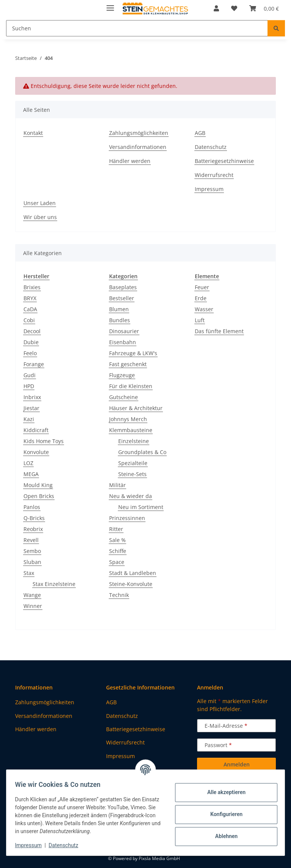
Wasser (204, 309)
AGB (200, 133)
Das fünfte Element (219, 331)
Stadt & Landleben (133, 573)
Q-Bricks (34, 518)
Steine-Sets (132, 474)
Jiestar (31, 408)
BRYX (30, 298)
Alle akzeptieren (223, 792)
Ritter (116, 529)
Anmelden (237, 764)
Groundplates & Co (142, 452)
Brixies (32, 287)
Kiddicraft (36, 430)
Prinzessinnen (127, 518)
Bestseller (122, 298)
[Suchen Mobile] (137, 28)
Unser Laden (40, 203)
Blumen (119, 309)
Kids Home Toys (44, 441)
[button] (216, 8)
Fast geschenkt (128, 364)
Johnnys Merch (128, 419)
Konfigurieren (223, 814)
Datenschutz (67, 845)
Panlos (32, 507)
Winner (33, 606)
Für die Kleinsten (131, 386)
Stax (29, 573)
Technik (119, 595)
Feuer (202, 287)
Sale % (117, 540)
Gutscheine (124, 397)
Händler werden (130, 161)
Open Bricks (39, 496)
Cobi (29, 320)
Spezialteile (133, 463)
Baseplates (123, 287)
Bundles (120, 320)
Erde (201, 298)
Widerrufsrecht (214, 175)
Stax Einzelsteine (54, 584)
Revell (31, 540)
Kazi (29, 419)
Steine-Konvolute (131, 584)
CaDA (30, 309)
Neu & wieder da (131, 496)
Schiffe (118, 551)
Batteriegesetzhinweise (224, 161)
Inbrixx (32, 397)
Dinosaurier (124, 331)
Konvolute (36, 452)
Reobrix (33, 529)
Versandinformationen (138, 147)
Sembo (32, 551)
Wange (32, 595)
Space (117, 562)
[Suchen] (276, 28)
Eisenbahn (123, 342)
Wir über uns (40, 217)
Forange (34, 364)
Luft (200, 320)
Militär (117, 485)
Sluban (32, 562)
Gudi (30, 375)
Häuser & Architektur (136, 408)
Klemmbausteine (131, 430)
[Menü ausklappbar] (110, 5)
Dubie (31, 342)
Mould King (38, 485)
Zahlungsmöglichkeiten (139, 133)
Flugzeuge (122, 375)
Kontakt (33, 133)
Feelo (30, 353)
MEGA (31, 474)
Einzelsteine (134, 441)
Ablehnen (223, 836)
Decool (32, 331)
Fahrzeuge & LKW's (133, 353)
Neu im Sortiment (141, 507)
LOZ (28, 463)
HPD (29, 386)
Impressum (32, 845)
